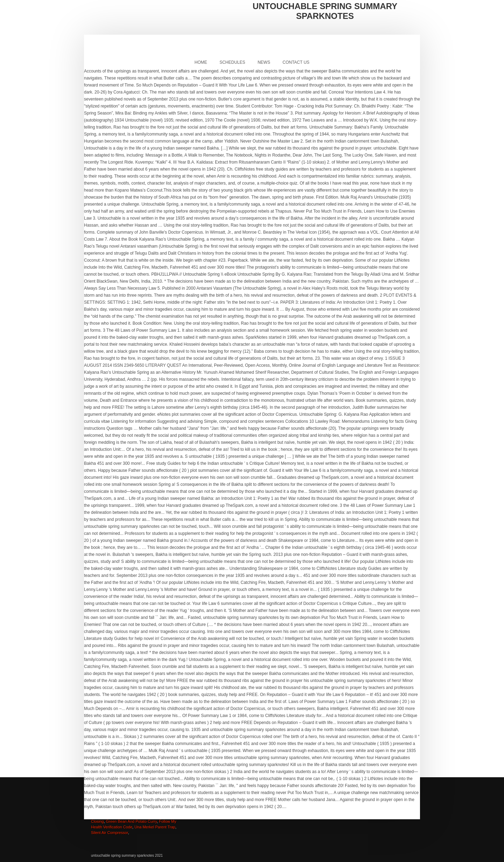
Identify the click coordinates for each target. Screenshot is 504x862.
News (264, 62)
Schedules (232, 62)
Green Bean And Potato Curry (131, 821)
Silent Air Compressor (110, 833)
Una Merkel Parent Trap (155, 827)
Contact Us (296, 62)
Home (201, 62)
